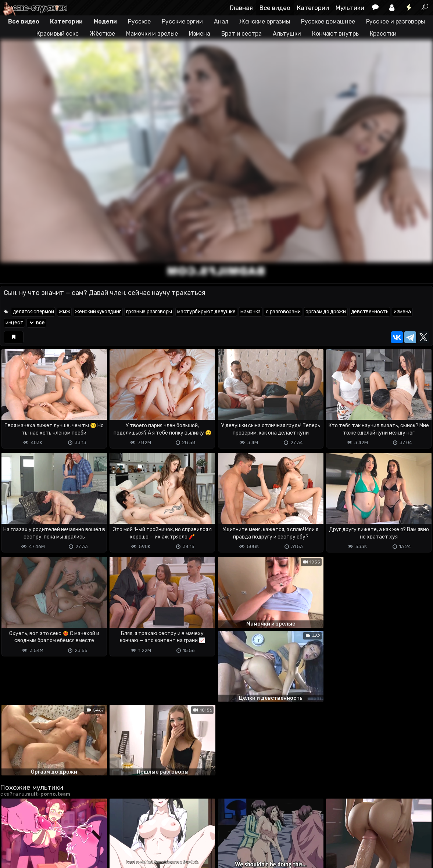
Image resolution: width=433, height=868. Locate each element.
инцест (14, 323)
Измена (200, 34)
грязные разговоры (149, 312)
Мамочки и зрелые (152, 34)
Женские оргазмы (265, 21)
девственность (370, 312)
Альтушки (287, 34)
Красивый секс (58, 34)
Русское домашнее (328, 21)
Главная (241, 8)
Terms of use (38, 849)
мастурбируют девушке (206, 312)
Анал (221, 21)
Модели (105, 21)
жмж (64, 312)
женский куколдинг (98, 312)
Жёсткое (102, 34)
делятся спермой (33, 312)
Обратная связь (77, 849)
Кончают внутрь (335, 34)
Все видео (275, 8)
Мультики (350, 8)
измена (402, 312)
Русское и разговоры (396, 21)
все (36, 323)
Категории (313, 8)
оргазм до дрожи (326, 312)
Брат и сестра (241, 34)
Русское (139, 21)
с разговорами (283, 312)
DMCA (12, 849)
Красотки (383, 34)
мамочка (251, 312)
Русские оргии (182, 21)
